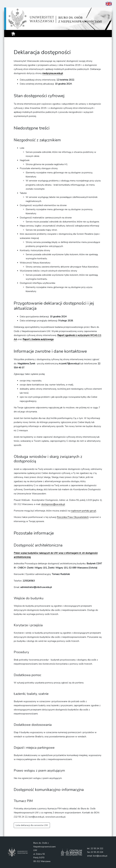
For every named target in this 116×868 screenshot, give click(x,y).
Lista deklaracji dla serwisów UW (32, 825)
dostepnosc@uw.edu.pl (53, 504)
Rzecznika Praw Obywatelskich (73, 517)
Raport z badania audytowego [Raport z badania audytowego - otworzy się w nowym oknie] (38, 339)
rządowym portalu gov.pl (83, 511)
